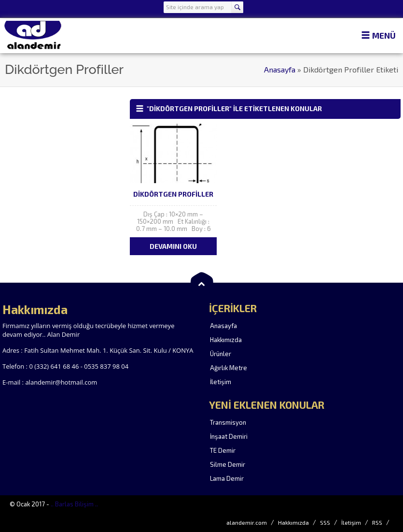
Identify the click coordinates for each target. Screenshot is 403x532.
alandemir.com (247, 522)
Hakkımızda (226, 340)
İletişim (221, 382)
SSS (325, 522)
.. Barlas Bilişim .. (74, 504)
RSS (377, 522)
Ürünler (221, 354)
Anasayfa (280, 69)
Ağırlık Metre (229, 368)
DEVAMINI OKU (173, 246)
